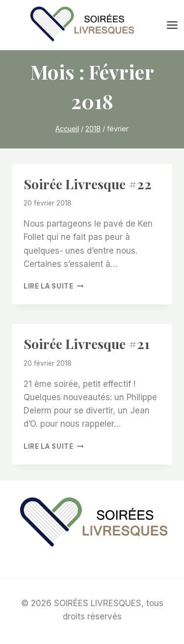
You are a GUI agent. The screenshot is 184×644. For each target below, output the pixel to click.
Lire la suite (53, 286)
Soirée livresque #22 (88, 184)
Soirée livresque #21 (87, 344)
